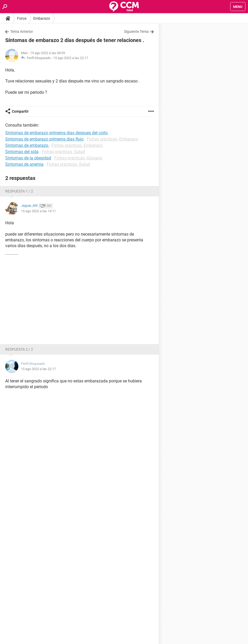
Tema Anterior (22, 32)
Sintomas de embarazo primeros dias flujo (44, 139)
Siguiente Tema (136, 32)
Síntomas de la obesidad (28, 158)
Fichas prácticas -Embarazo (112, 139)
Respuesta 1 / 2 (19, 191)
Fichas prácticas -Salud (63, 152)
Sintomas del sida (22, 152)
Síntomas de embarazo (27, 145)
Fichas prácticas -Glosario (78, 158)
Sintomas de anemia (24, 164)
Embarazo (42, 18)
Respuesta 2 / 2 (19, 349)
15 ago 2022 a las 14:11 (38, 211)
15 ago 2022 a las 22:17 (71, 58)
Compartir (20, 111)
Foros (22, 18)
